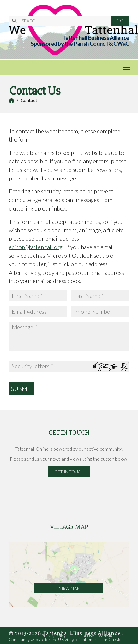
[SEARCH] (63, 21)
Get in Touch (69, 472)
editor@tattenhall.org (36, 247)
